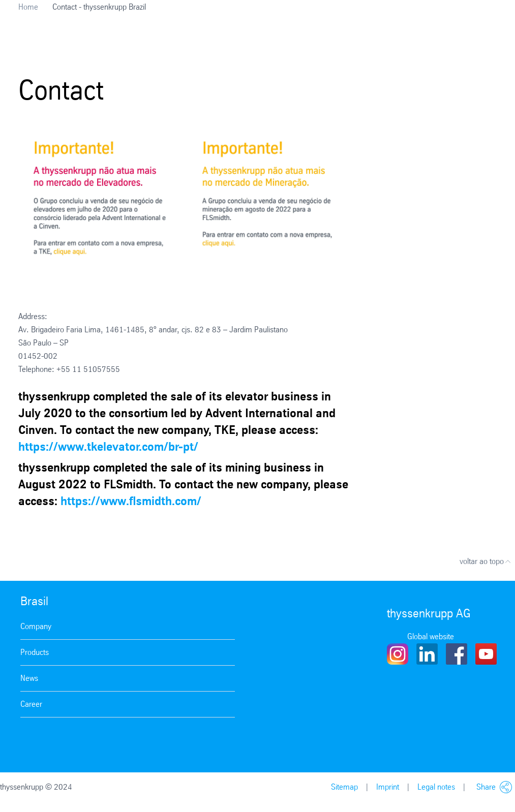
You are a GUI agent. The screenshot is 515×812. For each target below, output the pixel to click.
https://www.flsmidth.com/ (131, 501)
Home (28, 7)
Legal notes (436, 787)
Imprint (388, 787)
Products (35, 652)
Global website (431, 636)
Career (31, 704)
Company (36, 626)
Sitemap (344, 787)
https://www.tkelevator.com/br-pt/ (108, 447)
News (29, 678)
